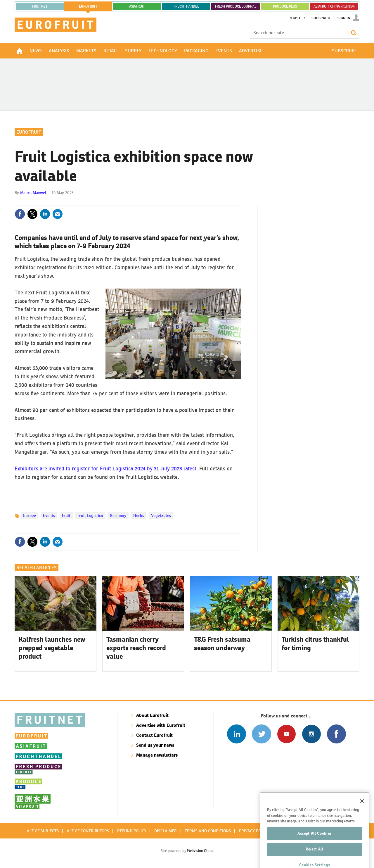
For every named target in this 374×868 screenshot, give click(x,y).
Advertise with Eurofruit (161, 725)
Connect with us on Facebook (336, 734)
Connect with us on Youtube (286, 734)
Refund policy (132, 831)
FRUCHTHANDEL (186, 6)
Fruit (66, 515)
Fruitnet (40, 6)
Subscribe (321, 18)
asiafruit (137, 6)
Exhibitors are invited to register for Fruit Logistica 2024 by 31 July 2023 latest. (106, 468)
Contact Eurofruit (154, 735)
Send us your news (155, 745)
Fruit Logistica (90, 515)
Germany (118, 515)
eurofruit (88, 6)
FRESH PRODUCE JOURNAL (236, 6)
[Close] (362, 823)
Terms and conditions (208, 831)
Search (354, 33)
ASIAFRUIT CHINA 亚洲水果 (334, 6)
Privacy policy (254, 831)
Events (49, 515)
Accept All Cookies (315, 855)
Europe (30, 515)
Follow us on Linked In (237, 734)
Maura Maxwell (34, 193)
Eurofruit (29, 132)
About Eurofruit (152, 715)
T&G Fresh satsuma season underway (222, 644)
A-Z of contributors (88, 831)
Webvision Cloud (200, 851)
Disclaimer (166, 831)
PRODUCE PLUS (285, 6)
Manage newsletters (157, 755)
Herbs (139, 515)
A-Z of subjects (43, 831)
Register (297, 18)
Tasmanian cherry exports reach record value (136, 648)
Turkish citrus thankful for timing (315, 644)
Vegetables (161, 515)
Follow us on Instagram (311, 734)
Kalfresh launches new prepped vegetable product (52, 648)
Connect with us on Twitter (261, 734)
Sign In (344, 18)
